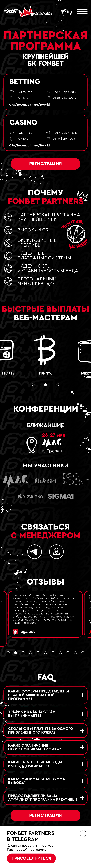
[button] (33, 385)
